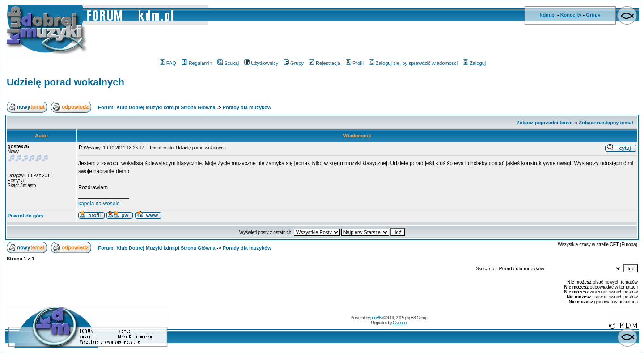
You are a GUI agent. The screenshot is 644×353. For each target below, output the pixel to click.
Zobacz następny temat (606, 123)
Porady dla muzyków (247, 107)
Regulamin (197, 63)
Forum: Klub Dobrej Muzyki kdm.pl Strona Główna (157, 107)
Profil (355, 63)
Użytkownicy (261, 63)
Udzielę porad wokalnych (66, 82)
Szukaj (228, 63)
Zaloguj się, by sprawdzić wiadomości (413, 63)
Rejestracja (325, 63)
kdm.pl (548, 15)
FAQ (168, 63)
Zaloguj (474, 63)
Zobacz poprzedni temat (545, 123)
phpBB (376, 318)
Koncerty (571, 15)
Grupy (593, 15)
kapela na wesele (99, 204)
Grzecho (400, 323)
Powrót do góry (26, 216)
